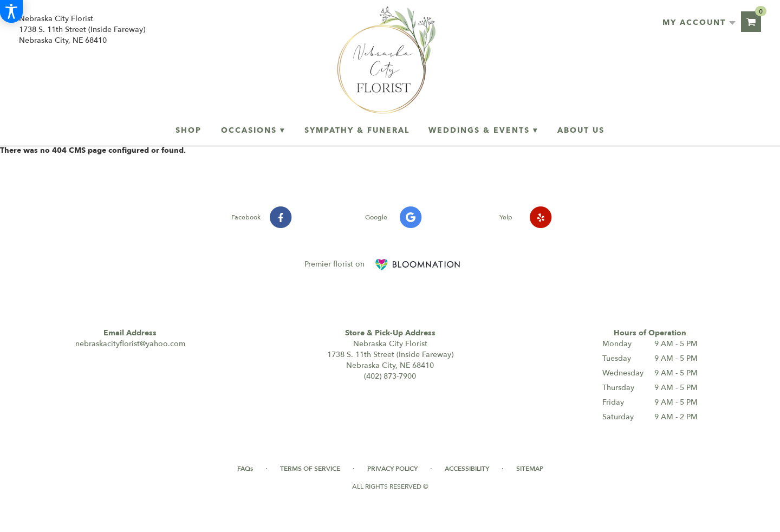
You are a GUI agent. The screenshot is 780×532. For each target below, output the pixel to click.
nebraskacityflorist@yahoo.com (130, 344)
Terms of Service (310, 469)
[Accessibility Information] (11, 11)
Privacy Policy (392, 469)
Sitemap (530, 469)
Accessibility (467, 469)
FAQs (245, 469)
